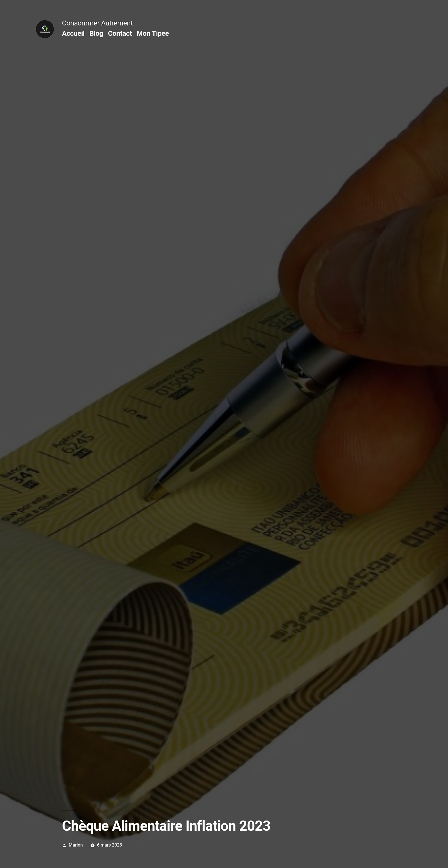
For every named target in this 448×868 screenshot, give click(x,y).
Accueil (73, 33)
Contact (120, 33)
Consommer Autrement (97, 23)
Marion (76, 845)
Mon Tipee (153, 33)
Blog (96, 33)
